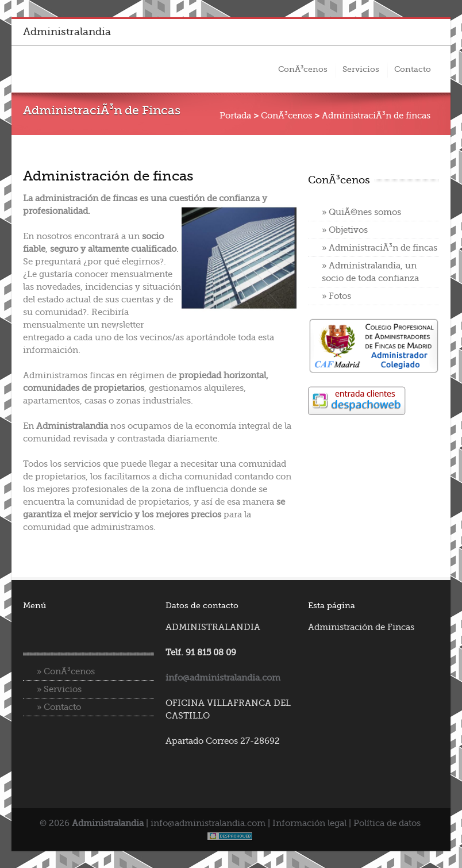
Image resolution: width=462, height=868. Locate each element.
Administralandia (67, 32)
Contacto (413, 69)
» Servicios (59, 689)
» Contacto (59, 707)
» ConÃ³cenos (66, 671)
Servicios (361, 69)
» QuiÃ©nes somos (361, 212)
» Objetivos (345, 230)
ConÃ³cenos (303, 69)
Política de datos (387, 823)
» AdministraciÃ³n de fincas (380, 248)
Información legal (309, 823)
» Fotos (336, 296)
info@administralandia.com (208, 823)
